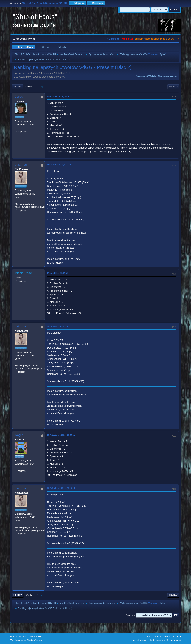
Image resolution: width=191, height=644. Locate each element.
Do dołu (18, 87)
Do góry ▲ (177, 636)
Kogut (19, 435)
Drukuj (173, 87)
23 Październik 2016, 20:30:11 (61, 435)
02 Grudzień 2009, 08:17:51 (60, 165)
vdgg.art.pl (127, 39)
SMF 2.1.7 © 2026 (18, 636)
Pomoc (150, 636)
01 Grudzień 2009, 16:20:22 (60, 96)
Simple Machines (35, 636)
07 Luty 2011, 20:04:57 (57, 273)
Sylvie (162, 54)
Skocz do (130, 615)
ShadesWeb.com (35, 640)
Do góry (18, 595)
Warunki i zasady (162, 636)
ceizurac (21, 165)
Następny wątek (168, 76)
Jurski (19, 97)
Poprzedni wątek (146, 76)
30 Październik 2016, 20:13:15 (61, 488)
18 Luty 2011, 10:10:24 (57, 326)
